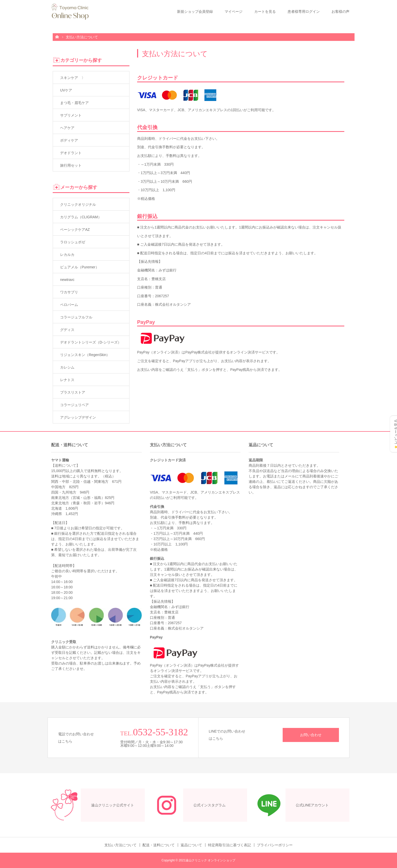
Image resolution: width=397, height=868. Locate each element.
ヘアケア (67, 128)
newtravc (67, 280)
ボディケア (69, 140)
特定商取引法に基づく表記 (229, 845)
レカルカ (67, 255)
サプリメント (71, 115)
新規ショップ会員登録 (195, 12)
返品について (191, 845)
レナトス (67, 380)
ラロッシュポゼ (73, 242)
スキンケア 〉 (73, 78)
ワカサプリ (69, 292)
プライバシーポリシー (275, 845)
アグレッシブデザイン (78, 417)
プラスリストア (73, 392)
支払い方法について (120, 845)
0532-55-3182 (161, 732)
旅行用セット (71, 165)
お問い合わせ (311, 735)
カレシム (67, 367)
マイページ (234, 12)
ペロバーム (69, 305)
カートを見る (265, 12)
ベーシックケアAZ (75, 230)
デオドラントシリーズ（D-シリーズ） (91, 342)
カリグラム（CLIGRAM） (81, 217)
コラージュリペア (74, 405)
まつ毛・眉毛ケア (74, 103)
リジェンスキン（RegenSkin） (85, 355)
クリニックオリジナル (78, 204)
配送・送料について (159, 845)
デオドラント (71, 153)
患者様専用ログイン (304, 12)
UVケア (66, 90)
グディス (67, 330)
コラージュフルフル (76, 317)
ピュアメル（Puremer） (80, 267)
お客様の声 (340, 12)
